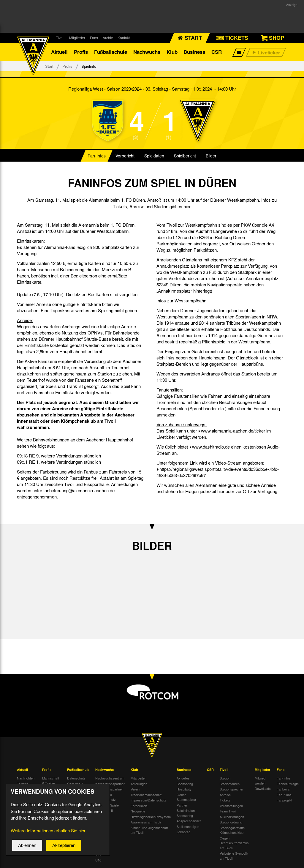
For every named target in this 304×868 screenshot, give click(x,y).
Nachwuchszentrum (110, 778)
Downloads (263, 788)
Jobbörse (183, 832)
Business (194, 52)
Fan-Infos (97, 156)
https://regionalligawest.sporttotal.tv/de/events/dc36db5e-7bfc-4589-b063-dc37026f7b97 (218, 472)
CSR (217, 52)
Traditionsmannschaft (146, 795)
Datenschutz (76, 778)
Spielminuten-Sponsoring (186, 813)
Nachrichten (26, 778)
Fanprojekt (284, 800)
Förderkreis (139, 806)
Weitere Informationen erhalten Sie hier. (49, 831)
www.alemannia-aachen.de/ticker (233, 431)
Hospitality (184, 789)
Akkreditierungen (232, 817)
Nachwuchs (147, 52)
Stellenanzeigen (188, 826)
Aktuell (59, 52)
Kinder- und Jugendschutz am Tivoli (150, 830)
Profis (81, 52)
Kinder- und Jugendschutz (106, 797)
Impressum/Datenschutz (148, 800)
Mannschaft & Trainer (51, 781)
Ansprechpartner (189, 821)
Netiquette (138, 811)
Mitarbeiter (138, 778)
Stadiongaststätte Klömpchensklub (232, 830)
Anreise (225, 795)
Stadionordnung (231, 822)
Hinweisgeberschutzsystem (151, 817)
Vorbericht (125, 156)
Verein (135, 789)
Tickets (225, 800)
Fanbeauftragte (288, 784)
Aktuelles (183, 778)
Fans (94, 38)
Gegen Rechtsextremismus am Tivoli (234, 843)
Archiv (108, 38)
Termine (23, 784)
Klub (172, 52)
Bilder (211, 156)
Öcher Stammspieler (186, 797)
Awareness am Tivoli (146, 822)
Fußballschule (111, 52)
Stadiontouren (230, 784)
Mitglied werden (260, 781)
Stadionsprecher (232, 789)
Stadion (225, 778)
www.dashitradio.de (211, 447)
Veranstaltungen (231, 806)
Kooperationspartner (110, 784)
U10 (98, 860)
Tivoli (60, 38)
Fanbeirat (284, 789)
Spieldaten (154, 156)
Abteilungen (139, 784)
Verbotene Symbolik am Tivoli (234, 856)
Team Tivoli (228, 811)
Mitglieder (77, 38)
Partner (182, 805)
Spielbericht (185, 156)
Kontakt (124, 38)
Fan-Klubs (284, 795)
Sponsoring (185, 784)
